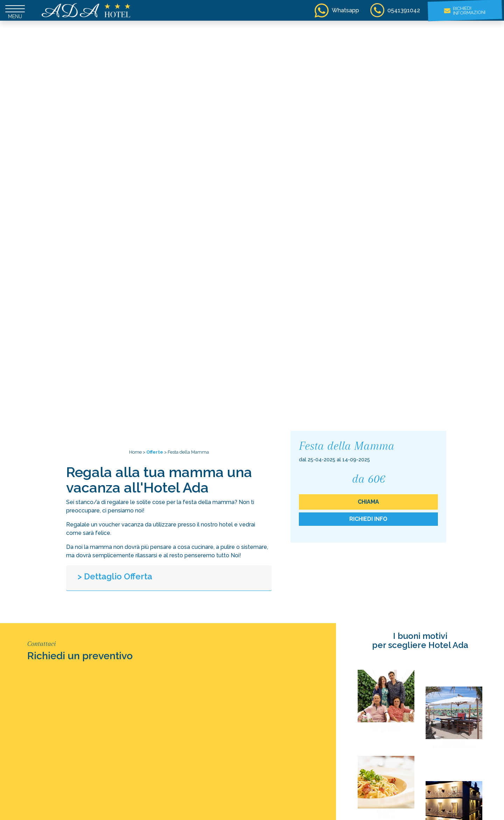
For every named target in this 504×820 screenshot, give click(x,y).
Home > (137, 452)
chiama (368, 502)
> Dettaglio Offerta (115, 576)
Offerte (155, 452)
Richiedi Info (368, 519)
